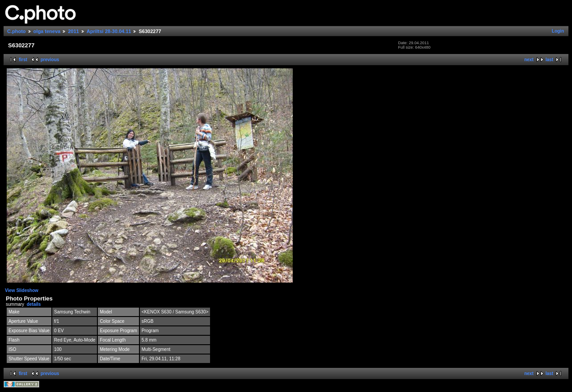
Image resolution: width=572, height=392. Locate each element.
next (529, 60)
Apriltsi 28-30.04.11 (109, 31)
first (23, 60)
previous (50, 60)
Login (558, 31)
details (34, 304)
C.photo (17, 31)
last (549, 60)
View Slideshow (22, 290)
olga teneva (47, 31)
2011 (73, 31)
